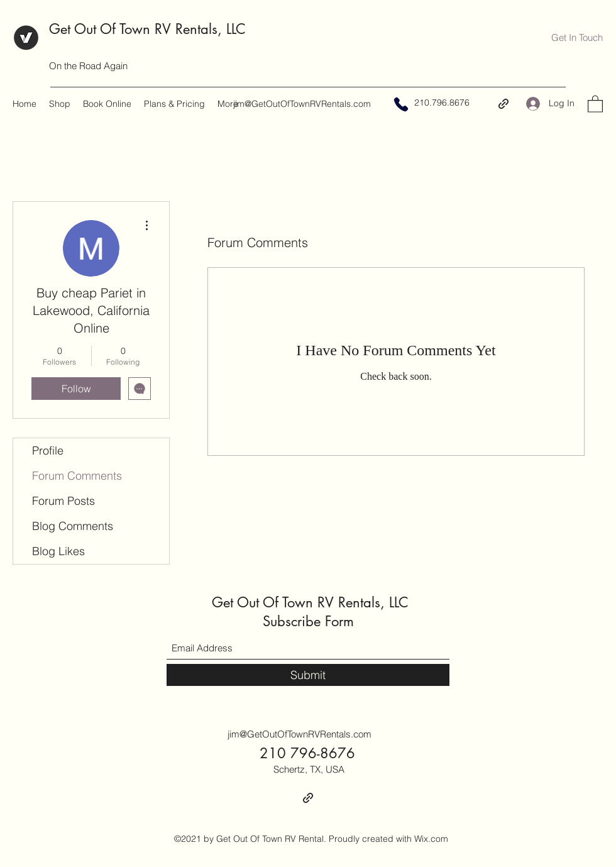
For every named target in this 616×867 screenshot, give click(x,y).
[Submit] (308, 675)
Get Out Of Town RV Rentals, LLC (147, 29)
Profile (48, 450)
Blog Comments (73, 526)
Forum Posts (63, 501)
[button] (577, 38)
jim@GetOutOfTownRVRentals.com (302, 104)
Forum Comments (77, 476)
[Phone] (401, 104)
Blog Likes (58, 551)
